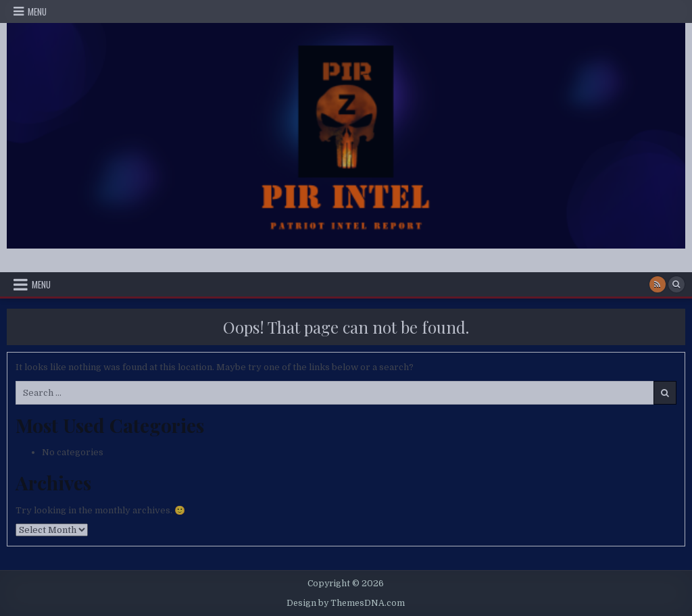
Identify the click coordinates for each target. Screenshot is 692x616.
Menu (37, 11)
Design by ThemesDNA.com (346, 603)
